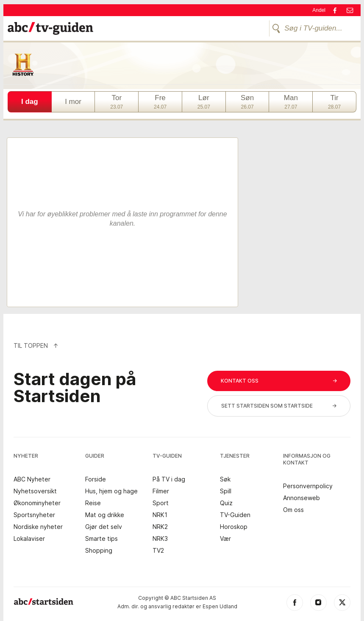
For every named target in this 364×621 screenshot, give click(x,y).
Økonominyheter (37, 503)
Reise (93, 503)
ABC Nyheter (32, 479)
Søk (225, 479)
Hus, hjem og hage (111, 491)
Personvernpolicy (308, 486)
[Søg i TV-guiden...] (313, 28)
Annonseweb (301, 498)
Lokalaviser (29, 539)
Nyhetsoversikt (35, 491)
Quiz (226, 503)
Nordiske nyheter (38, 527)
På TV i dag (169, 479)
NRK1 (160, 515)
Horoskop (234, 527)
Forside (96, 479)
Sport (161, 503)
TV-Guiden (235, 515)
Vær (225, 539)
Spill (226, 491)
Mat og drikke (105, 515)
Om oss (293, 510)
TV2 (158, 551)
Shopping (99, 551)
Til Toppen (36, 345)
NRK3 (160, 539)
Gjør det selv (104, 527)
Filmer (161, 491)
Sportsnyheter (34, 515)
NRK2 (160, 527)
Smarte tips (101, 539)
